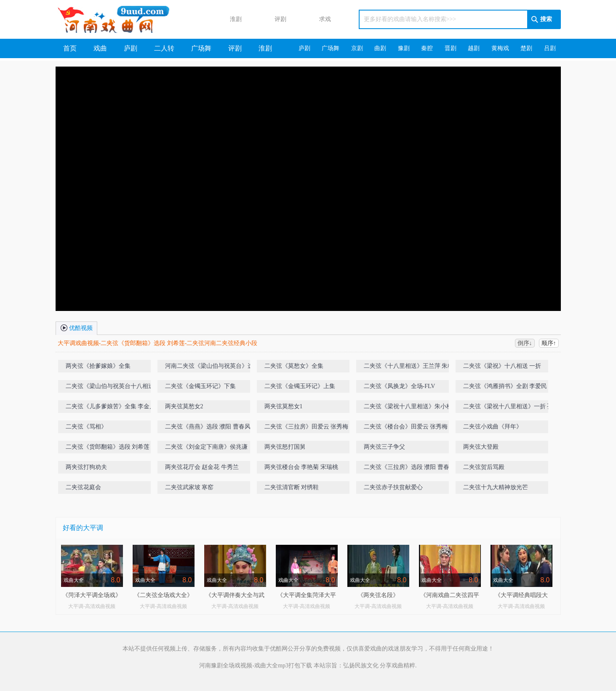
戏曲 (100, 48)
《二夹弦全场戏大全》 (163, 595)
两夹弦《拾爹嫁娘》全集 (98, 366)
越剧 (474, 48)
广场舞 (201, 48)
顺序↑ (549, 343)
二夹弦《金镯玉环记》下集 (200, 386)
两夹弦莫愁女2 (184, 406)
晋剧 (451, 48)
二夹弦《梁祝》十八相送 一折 (502, 366)
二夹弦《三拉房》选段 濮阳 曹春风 (409, 467)
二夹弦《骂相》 (86, 427)
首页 (70, 48)
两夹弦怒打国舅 (285, 447)
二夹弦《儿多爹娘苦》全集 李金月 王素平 (120, 406)
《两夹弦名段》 (378, 595)
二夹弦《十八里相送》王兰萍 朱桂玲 (412, 366)
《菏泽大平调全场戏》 (92, 595)
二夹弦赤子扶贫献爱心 (393, 487)
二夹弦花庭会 (83, 487)
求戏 (317, 20)
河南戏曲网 (124, 19)
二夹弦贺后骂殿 (484, 467)
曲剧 (380, 48)
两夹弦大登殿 (481, 447)
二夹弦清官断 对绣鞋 (292, 487)
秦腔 (427, 48)
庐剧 (131, 48)
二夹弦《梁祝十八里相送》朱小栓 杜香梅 (418, 406)
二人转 (164, 48)
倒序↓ (525, 343)
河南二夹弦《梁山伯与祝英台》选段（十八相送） (218, 368)
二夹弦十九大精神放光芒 (496, 487)
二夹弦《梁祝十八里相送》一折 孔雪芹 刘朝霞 (518, 408)
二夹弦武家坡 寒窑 (189, 487)
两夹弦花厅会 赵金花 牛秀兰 (202, 467)
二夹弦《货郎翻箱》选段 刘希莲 (108, 447)
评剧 (272, 20)
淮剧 (228, 20)
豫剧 (404, 48)
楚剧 (526, 48)
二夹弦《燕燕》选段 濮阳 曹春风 (208, 427)
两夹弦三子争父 (384, 447)
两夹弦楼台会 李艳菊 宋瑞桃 (301, 467)
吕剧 (550, 48)
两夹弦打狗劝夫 (86, 467)
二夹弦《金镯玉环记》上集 (300, 386)
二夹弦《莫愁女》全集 (294, 366)
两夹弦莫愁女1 (284, 406)
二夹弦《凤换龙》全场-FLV (400, 386)
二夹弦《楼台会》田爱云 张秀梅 (406, 427)
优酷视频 (77, 327)
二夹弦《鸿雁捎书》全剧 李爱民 (505, 386)
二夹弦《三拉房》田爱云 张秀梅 (307, 427)
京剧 (357, 48)
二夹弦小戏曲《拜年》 (493, 427)
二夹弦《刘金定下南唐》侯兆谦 (206, 447)
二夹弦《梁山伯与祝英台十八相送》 (113, 386)
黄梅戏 (500, 48)
